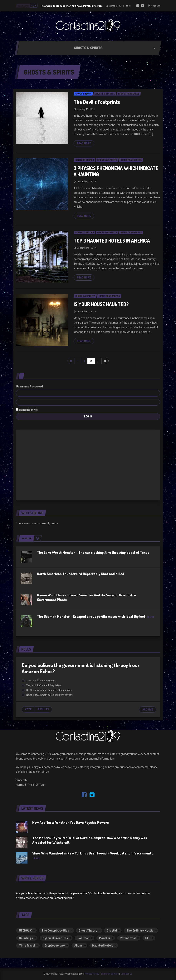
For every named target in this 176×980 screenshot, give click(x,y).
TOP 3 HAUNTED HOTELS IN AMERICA (112, 241)
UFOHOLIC (25, 930)
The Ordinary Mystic (140, 930)
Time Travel (27, 945)
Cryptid (112, 930)
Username (23, 387)
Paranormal (128, 938)
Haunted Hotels (103, 945)
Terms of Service (110, 974)
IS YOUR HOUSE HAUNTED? (101, 304)
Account (155, 6)
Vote (28, 709)
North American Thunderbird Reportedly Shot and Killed (81, 574)
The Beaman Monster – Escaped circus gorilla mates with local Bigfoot (96, 616)
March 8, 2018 (116, 6)
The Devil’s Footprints (97, 102)
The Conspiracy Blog (55, 930)
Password (36, 387)
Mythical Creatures (55, 938)
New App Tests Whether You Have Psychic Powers (72, 6)
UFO (148, 938)
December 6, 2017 (86, 248)
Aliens (78, 945)
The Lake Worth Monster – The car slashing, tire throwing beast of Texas (93, 552)
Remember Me (27, 410)
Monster (105, 938)
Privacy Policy (92, 974)
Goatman (83, 938)
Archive (148, 709)
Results (43, 709)
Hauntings (26, 938)
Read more (84, 143)
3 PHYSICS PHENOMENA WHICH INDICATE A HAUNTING (116, 171)
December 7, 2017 (86, 182)
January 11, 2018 (86, 109)
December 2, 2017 (86, 312)
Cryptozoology (55, 945)
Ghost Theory (88, 930)
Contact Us (126, 974)
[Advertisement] (88, 464)
